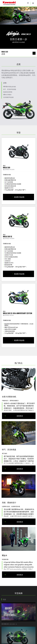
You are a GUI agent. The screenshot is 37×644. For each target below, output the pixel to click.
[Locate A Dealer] (29, 3)
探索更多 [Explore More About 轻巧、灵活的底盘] (14, 469)
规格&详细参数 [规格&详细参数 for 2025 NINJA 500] (19, 197)
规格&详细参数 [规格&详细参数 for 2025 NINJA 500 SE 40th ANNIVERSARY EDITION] (19, 340)
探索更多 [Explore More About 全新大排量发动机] (14, 416)
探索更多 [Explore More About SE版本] (14, 575)
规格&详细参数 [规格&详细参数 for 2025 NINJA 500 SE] (19, 274)
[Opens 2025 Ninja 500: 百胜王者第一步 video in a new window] (18, 614)
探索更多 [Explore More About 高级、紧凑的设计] (14, 522)
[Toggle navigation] (33, 3)
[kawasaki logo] (14, 3)
